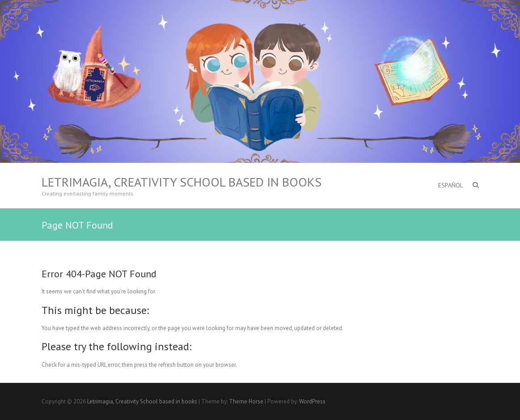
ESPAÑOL (451, 185)
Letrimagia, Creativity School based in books (182, 182)
